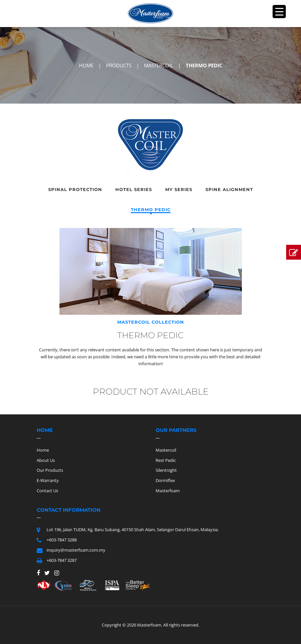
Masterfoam (168, 491)
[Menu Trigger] (279, 12)
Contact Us (47, 491)
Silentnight (166, 470)
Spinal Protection (75, 189)
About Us (46, 460)
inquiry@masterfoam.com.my (76, 550)
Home (43, 450)
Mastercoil (166, 450)
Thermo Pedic (151, 209)
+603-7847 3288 (62, 540)
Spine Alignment (229, 189)
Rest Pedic (166, 460)
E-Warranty (48, 480)
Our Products (50, 470)
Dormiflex (165, 480)
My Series (179, 189)
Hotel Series (134, 189)
